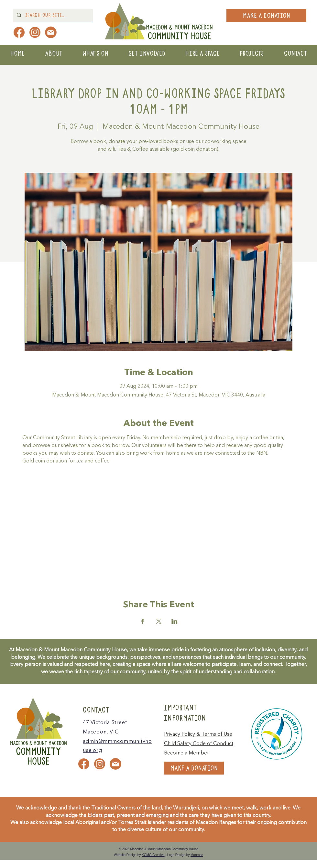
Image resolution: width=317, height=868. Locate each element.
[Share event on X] (159, 621)
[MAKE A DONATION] (266, 16)
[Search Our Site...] (52, 15)
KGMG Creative (153, 855)
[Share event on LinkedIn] (175, 621)
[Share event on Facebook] (143, 621)
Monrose (197, 855)
